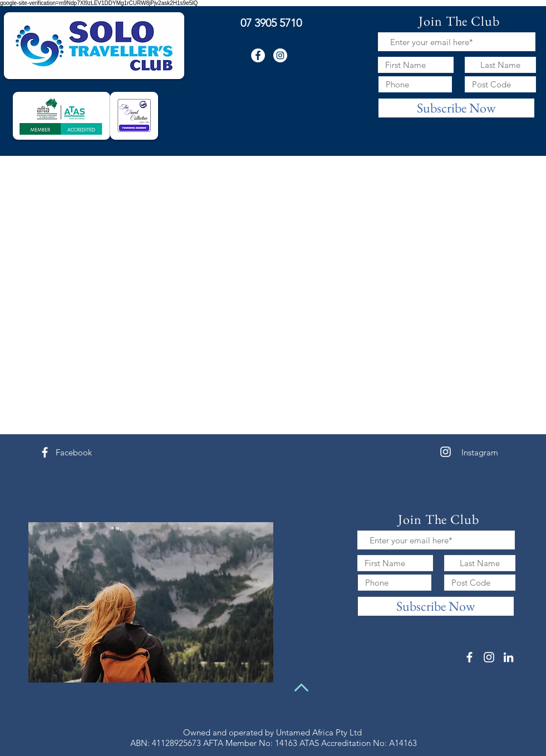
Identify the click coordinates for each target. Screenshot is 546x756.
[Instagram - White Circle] (280, 55)
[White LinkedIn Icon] (508, 657)
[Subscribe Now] (456, 108)
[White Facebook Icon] (45, 452)
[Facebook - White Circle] (258, 55)
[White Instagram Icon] (446, 452)
